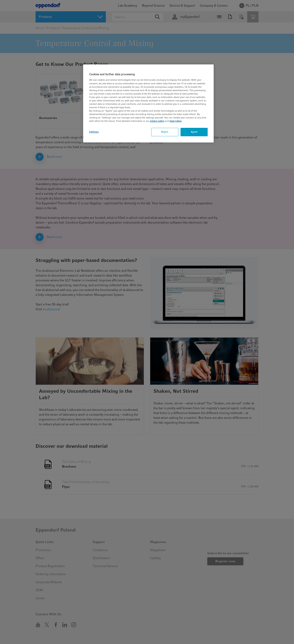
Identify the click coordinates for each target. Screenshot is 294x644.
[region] (148, 103)
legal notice (176, 121)
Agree (194, 132)
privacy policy (157, 121)
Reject (165, 132)
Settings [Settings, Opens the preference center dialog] (94, 132)
